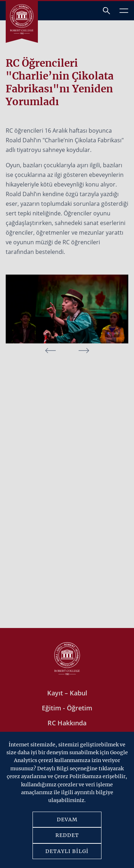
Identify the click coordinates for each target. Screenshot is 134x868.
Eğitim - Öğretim (67, 708)
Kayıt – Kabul (67, 693)
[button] (84, 351)
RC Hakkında (67, 723)
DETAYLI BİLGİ (67, 851)
